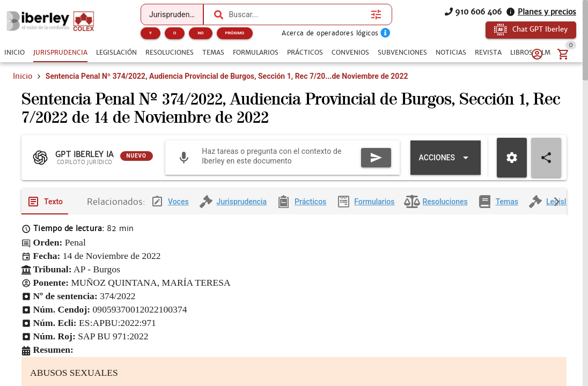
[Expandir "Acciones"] (446, 163)
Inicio (23, 76)
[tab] (14, 53)
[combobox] (297, 14)
